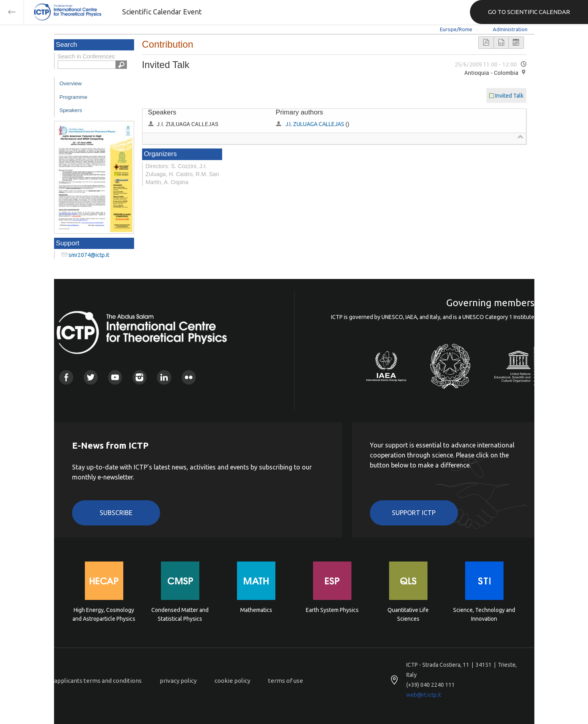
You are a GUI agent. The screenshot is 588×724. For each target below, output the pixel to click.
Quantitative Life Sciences (408, 614)
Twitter (91, 377)
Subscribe (116, 513)
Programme (74, 97)
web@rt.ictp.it (424, 695)
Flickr (189, 377)
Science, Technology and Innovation (484, 614)
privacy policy (178, 681)
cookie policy (232, 681)
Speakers (71, 110)
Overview (71, 83)
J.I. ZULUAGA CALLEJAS (315, 124)
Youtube (115, 377)
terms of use (286, 681)
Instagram (139, 377)
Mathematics (256, 610)
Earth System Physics (332, 610)
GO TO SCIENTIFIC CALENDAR (529, 12)
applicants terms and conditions (98, 681)
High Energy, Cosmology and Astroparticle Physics (104, 614)
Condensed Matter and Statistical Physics (180, 614)
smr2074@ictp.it (89, 255)
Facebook (66, 377)
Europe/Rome (456, 29)
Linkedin (164, 377)
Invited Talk (509, 96)
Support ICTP (414, 513)
